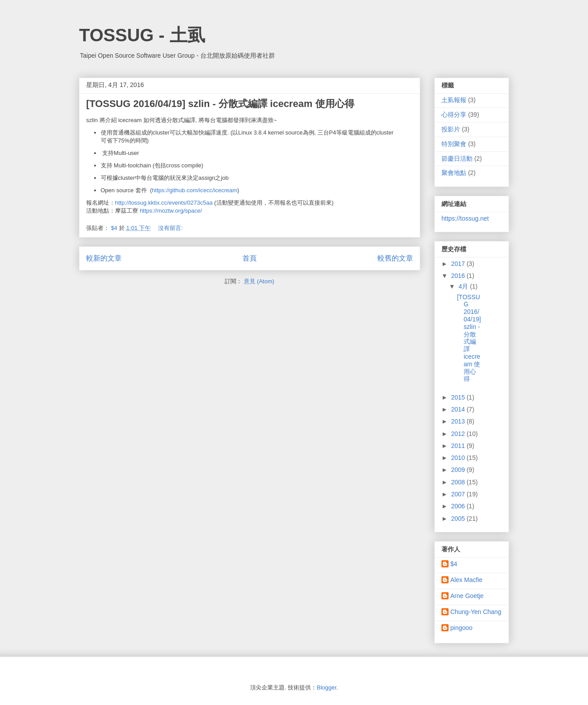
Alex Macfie (466, 580)
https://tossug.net (465, 218)
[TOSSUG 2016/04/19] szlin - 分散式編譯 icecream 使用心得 (220, 104)
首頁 (250, 258)
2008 (459, 482)
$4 (454, 564)
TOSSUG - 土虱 (142, 35)
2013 (459, 421)
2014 (459, 409)
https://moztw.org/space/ (171, 211)
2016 (459, 276)
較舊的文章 (395, 258)
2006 (459, 506)
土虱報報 (454, 100)
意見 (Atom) (259, 281)
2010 (459, 458)
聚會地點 (454, 173)
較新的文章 (104, 258)
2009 (459, 470)
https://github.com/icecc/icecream (195, 190)
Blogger (326, 687)
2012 (459, 434)
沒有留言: (171, 228)
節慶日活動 (457, 158)
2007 (459, 494)
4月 (464, 286)
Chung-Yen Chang (476, 612)
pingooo (461, 628)
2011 (459, 446)
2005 (459, 519)
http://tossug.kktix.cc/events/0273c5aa (164, 203)
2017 (459, 264)
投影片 (451, 129)
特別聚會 (454, 144)
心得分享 (454, 115)
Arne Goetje (467, 596)
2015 (459, 397)
